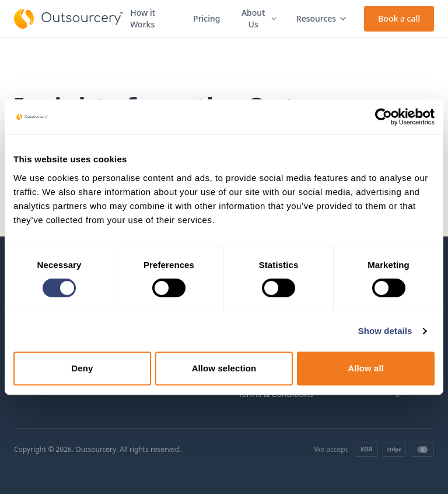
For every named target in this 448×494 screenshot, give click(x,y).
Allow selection (224, 368)
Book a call (399, 18)
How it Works (143, 18)
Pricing (206, 18)
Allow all (366, 368)
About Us (260, 18)
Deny (82, 368)
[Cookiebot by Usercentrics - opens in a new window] (384, 117)
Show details (385, 331)
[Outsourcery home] (69, 19)
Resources (322, 18)
